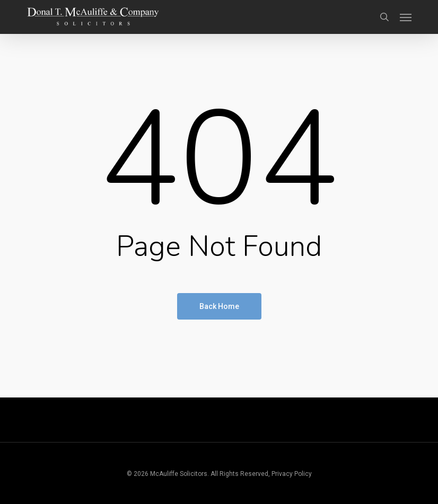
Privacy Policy (292, 474)
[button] (406, 17)
